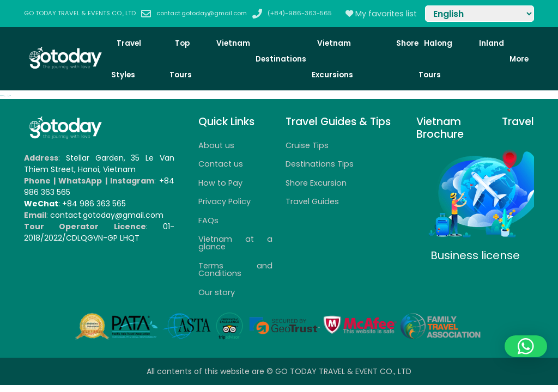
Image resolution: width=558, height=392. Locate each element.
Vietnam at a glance (235, 243)
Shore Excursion (316, 183)
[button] (526, 346)
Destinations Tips (320, 164)
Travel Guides (312, 201)
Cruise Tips (307, 145)
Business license (475, 255)
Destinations (281, 59)
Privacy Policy (225, 201)
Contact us (221, 164)
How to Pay (220, 183)
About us (216, 145)
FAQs (208, 220)
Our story (217, 292)
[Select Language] (480, 14)
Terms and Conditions (235, 269)
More (519, 59)
